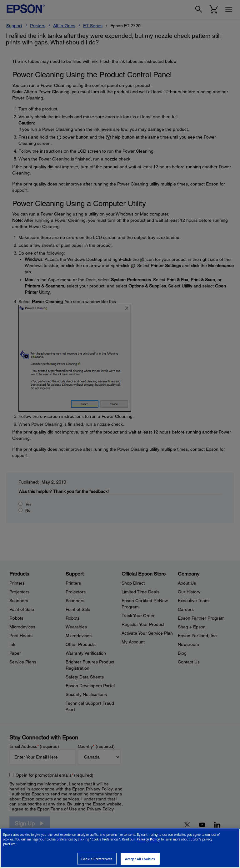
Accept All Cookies (140, 859)
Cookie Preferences (97, 859)
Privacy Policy (148, 839)
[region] (120, 848)
